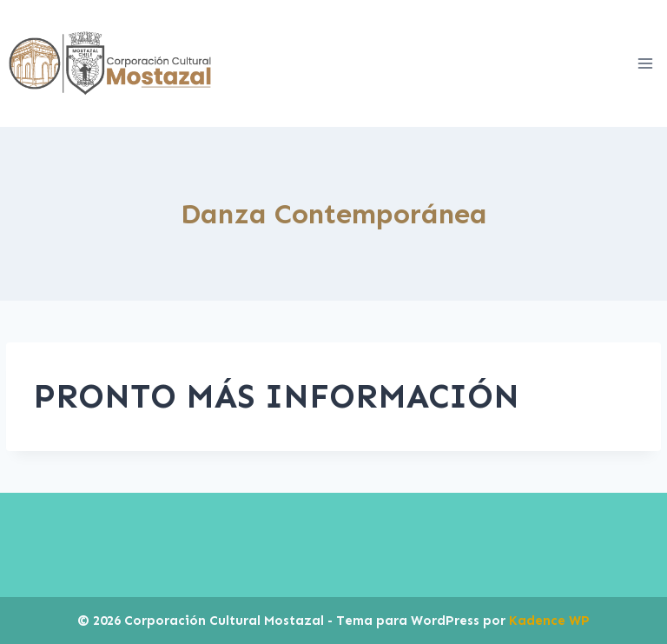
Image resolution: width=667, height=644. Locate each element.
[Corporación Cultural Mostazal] (110, 63)
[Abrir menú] (645, 63)
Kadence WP (549, 621)
